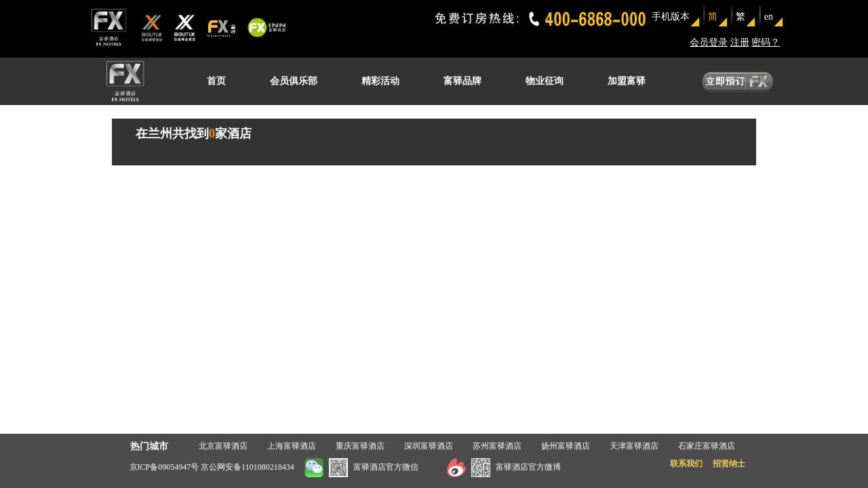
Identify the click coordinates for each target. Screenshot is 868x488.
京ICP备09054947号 (164, 467)
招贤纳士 (729, 464)
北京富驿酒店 (223, 446)
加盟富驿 (627, 81)
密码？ (766, 42)
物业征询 (545, 81)
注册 (740, 42)
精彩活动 (380, 81)
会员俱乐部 (294, 81)
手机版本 (671, 17)
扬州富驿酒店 (566, 446)
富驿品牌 (462, 81)
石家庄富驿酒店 (707, 446)
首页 (216, 81)
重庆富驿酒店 (360, 446)
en (769, 17)
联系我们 (686, 464)
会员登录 (709, 42)
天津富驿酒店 (634, 446)
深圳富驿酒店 (429, 446)
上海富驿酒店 (292, 446)
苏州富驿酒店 (497, 446)
